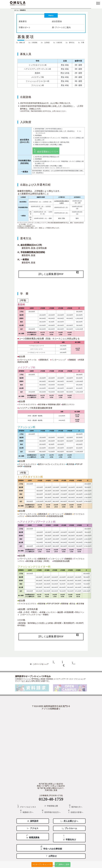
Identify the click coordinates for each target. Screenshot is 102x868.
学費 (82, 42)
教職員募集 (33, 835)
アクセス (33, 827)
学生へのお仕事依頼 (51, 846)
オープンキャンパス (42, 864)
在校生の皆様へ (75, 810)
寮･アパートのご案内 (61, 27)
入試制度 (46, 42)
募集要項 (23, 21)
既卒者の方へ (75, 805)
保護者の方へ (26, 810)
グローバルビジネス (27, 805)
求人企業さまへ (69, 819)
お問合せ (51, 854)
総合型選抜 (57, 21)
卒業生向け (69, 836)
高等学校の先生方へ (51, 810)
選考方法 (71, 42)
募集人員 (21, 42)
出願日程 (58, 42)
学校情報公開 (51, 805)
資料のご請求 (62, 864)
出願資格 (34, 42)
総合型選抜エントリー (46, 150)
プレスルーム (69, 827)
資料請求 (33, 819)
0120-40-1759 (51, 798)
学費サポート (25, 27)
